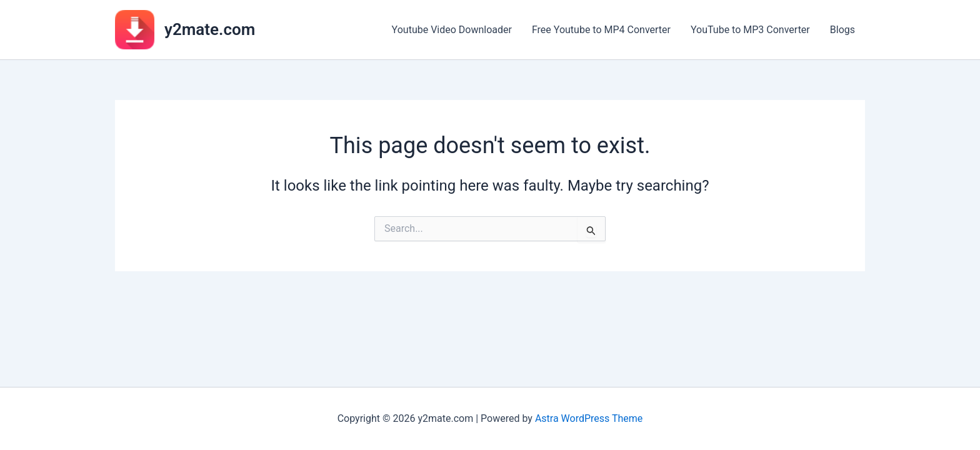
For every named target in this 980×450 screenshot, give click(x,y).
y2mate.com (210, 29)
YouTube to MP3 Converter (750, 30)
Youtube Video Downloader (452, 30)
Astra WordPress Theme (589, 418)
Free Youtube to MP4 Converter (601, 30)
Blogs (842, 30)
